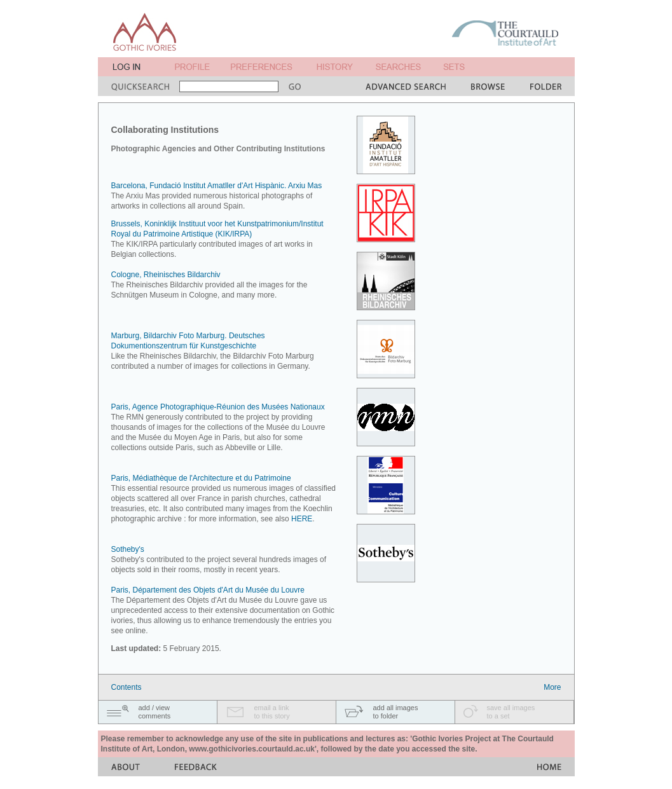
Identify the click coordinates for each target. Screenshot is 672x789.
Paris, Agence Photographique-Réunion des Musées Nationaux (218, 407)
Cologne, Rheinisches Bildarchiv (166, 275)
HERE (302, 519)
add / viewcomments (155, 712)
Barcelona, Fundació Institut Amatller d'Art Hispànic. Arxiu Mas (217, 186)
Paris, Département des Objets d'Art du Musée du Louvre (208, 590)
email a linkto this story (272, 712)
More (552, 687)
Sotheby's (128, 549)
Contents (127, 687)
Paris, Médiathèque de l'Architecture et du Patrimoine (201, 478)
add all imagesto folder (396, 712)
